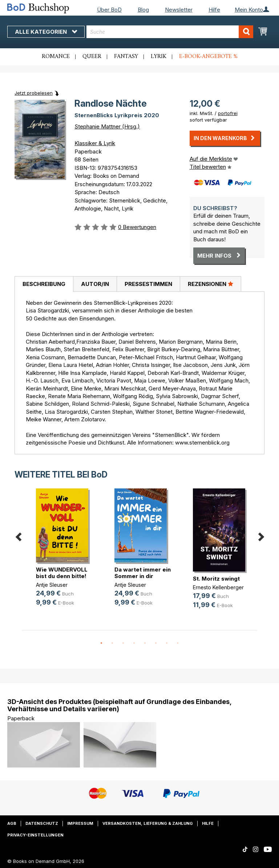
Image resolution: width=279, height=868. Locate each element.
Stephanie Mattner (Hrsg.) (107, 126)
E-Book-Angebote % (208, 57)
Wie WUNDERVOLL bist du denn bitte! (62, 573)
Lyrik (159, 57)
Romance (56, 57)
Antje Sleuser (52, 585)
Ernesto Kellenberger (218, 587)
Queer (92, 57)
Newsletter (179, 10)
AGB (12, 823)
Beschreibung (44, 284)
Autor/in (95, 284)
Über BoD (109, 10)
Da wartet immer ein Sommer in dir (143, 573)
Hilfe (214, 10)
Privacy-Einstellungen (35, 835)
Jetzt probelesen (34, 93)
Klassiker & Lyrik (95, 143)
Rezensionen (211, 284)
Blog (143, 10)
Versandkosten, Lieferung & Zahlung (148, 823)
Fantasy (126, 57)
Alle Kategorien (46, 32)
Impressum (80, 823)
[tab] (44, 284)
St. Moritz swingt (216, 579)
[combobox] (170, 32)
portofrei (228, 113)
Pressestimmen (148, 284)
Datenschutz (42, 823)
